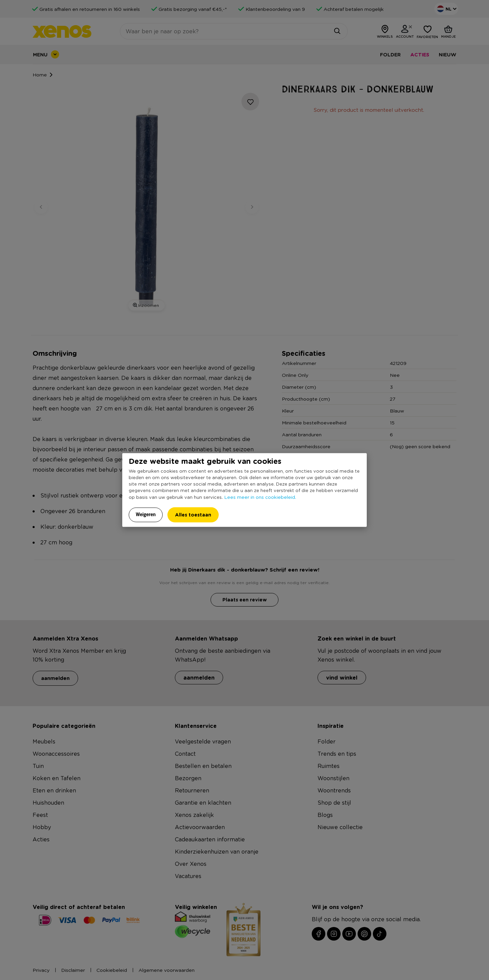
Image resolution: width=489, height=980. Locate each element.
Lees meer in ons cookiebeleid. (260, 497)
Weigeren (146, 514)
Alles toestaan (193, 515)
